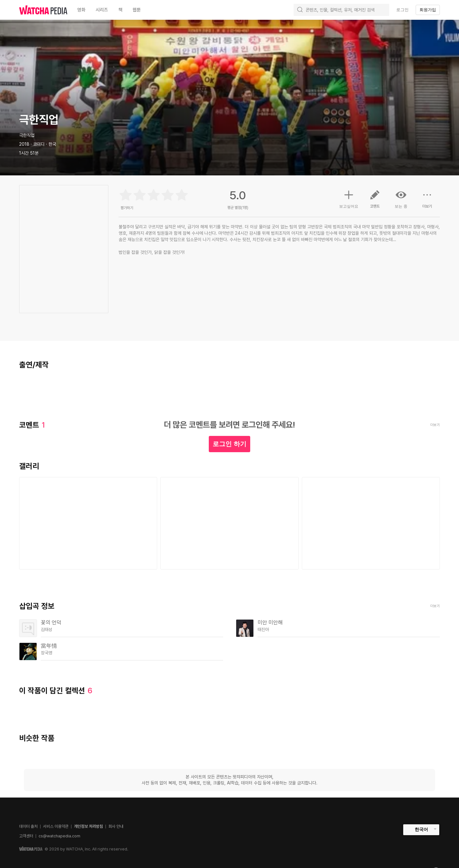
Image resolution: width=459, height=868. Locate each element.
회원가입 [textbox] (428, 10)
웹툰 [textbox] (137, 10)
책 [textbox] (120, 10)
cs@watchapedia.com (59, 836)
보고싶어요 (349, 198)
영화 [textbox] (81, 10)
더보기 (435, 606)
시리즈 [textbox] (102, 10)
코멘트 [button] (375, 202)
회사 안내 (116, 826)
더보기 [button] (427, 202)
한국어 (421, 829)
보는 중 (401, 199)
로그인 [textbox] (402, 10)
